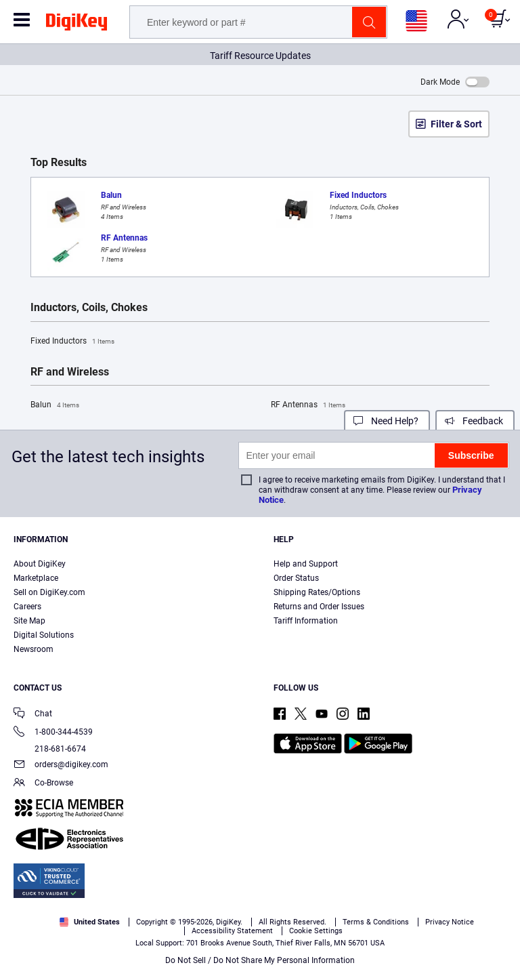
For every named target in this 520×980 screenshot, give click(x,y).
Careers (27, 607)
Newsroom (34, 649)
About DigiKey (40, 564)
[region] (260, 932)
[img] (77, 24)
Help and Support (306, 564)
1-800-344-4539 (53, 733)
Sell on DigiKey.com (49, 592)
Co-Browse (43, 784)
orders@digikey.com (61, 765)
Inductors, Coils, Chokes (89, 308)
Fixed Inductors (72, 342)
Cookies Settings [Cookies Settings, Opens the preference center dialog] (256, 957)
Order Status (296, 578)
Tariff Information (306, 621)
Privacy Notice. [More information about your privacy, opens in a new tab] (316, 930)
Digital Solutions (44, 635)
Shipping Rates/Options (317, 592)
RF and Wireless (70, 372)
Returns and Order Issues (319, 607)
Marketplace (36, 578)
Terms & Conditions (232, 930)
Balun (55, 405)
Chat (33, 715)
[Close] (498, 905)
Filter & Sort (456, 124)
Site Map (29, 621)
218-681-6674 (50, 749)
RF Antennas (308, 405)
